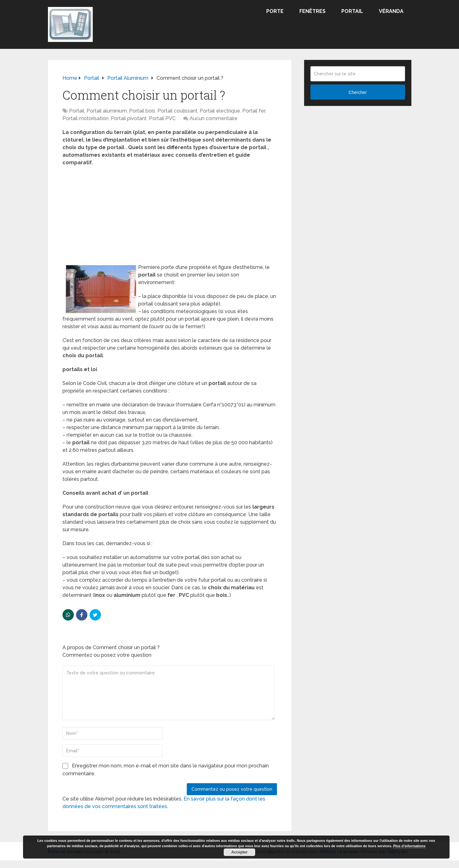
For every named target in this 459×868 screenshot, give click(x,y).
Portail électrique (220, 111)
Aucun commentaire (214, 118)
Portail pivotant (129, 118)
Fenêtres (312, 11)
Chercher (358, 92)
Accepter (239, 852)
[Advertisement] (170, 217)
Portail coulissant (177, 111)
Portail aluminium (107, 111)
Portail (352, 11)
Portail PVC (162, 118)
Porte (275, 11)
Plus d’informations (409, 846)
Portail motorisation (85, 118)
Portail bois (142, 111)
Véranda (391, 11)
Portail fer (254, 111)
